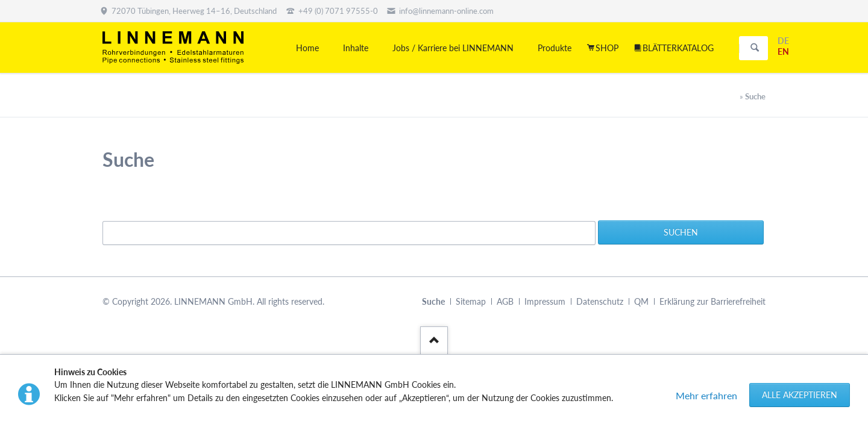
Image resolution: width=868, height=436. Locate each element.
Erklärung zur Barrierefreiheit (712, 301)
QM (641, 301)
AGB (505, 301)
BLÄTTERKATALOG (678, 48)
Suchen (755, 48)
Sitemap (471, 301)
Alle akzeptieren (800, 395)
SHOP (607, 48)
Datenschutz (600, 301)
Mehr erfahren (706, 395)
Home (307, 48)
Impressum (545, 301)
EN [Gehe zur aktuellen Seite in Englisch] (783, 51)
